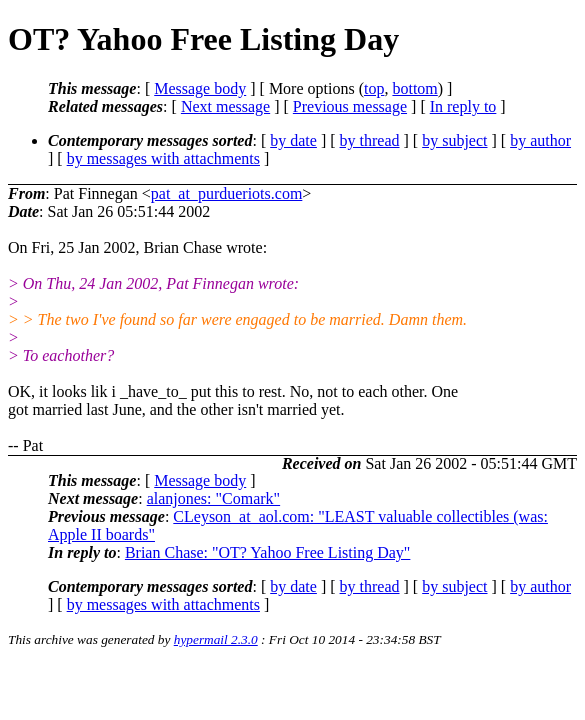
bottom (414, 88)
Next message (225, 106)
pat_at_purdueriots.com (227, 193)
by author (540, 140)
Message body (200, 88)
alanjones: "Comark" (213, 498)
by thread (370, 140)
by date (293, 140)
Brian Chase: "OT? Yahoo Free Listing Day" (267, 552)
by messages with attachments (163, 158)
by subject (454, 140)
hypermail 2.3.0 (216, 639)
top (374, 88)
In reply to (463, 106)
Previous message (350, 106)
